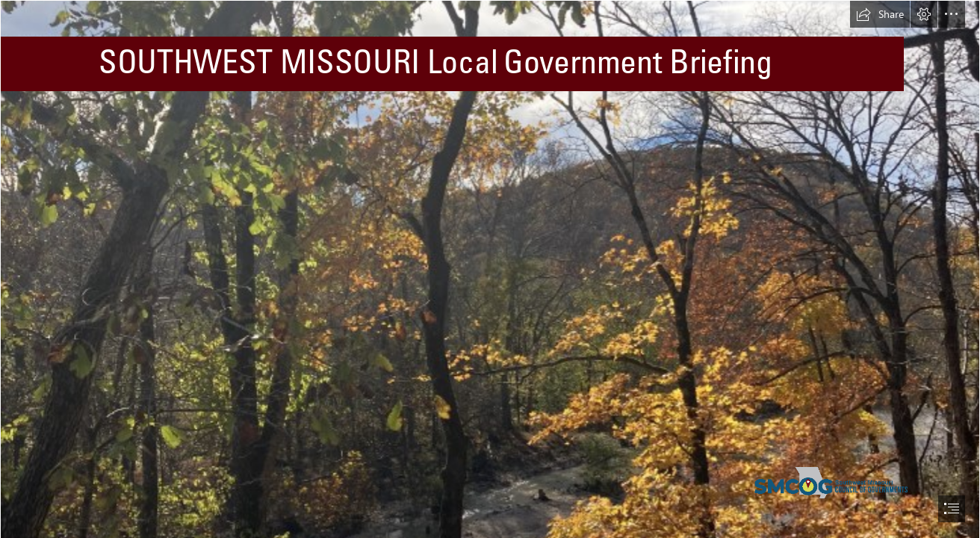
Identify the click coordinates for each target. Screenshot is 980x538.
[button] (880, 14)
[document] (490, 269)
